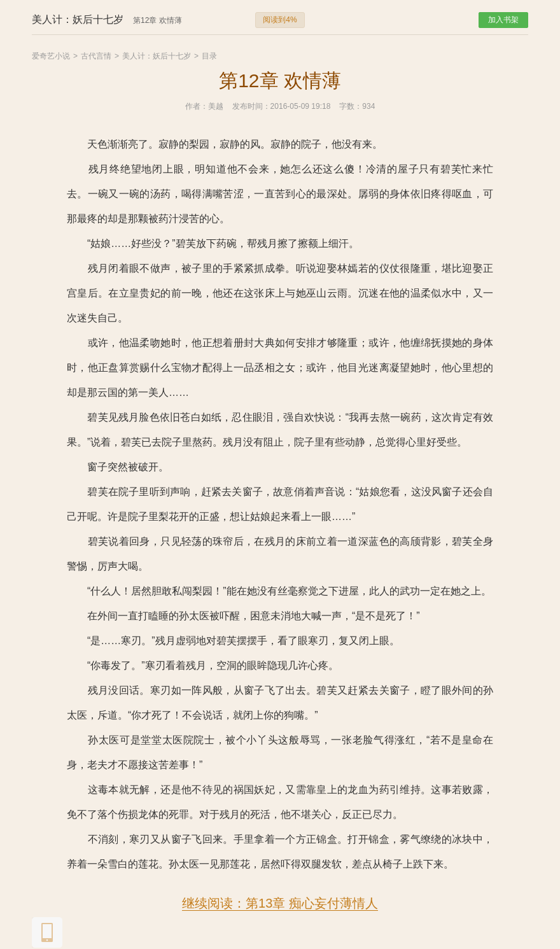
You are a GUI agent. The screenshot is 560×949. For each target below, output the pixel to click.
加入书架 (503, 20)
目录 (209, 56)
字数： (351, 106)
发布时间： (251, 106)
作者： (197, 106)
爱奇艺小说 (51, 56)
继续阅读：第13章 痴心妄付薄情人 (280, 903)
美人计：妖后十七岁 (157, 56)
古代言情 (96, 56)
